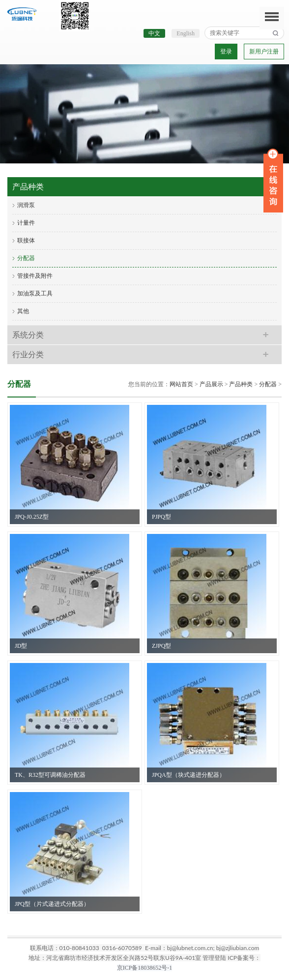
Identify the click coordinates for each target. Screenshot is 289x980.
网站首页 (181, 384)
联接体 (26, 240)
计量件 (26, 223)
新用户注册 (264, 52)
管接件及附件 (35, 276)
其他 (23, 311)
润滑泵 (26, 205)
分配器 (26, 258)
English (186, 33)
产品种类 (241, 384)
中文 (154, 33)
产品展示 (211, 384)
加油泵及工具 (35, 293)
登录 (226, 52)
